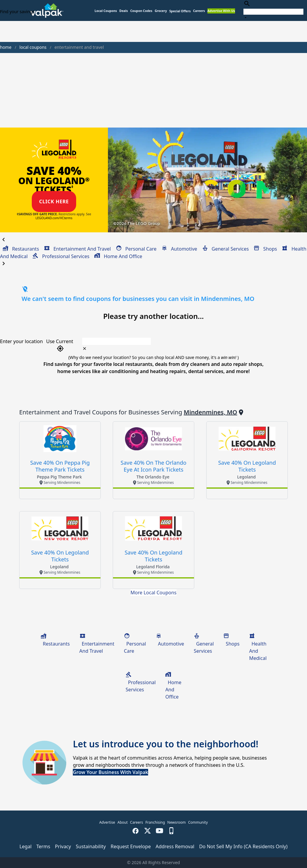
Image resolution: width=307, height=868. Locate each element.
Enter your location (21, 341)
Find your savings (17, 12)
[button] (180, 11)
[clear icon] (85, 349)
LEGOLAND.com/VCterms (54, 218)
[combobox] (273, 10)
